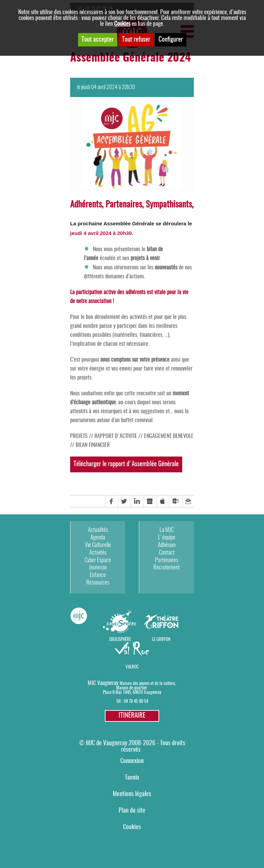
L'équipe (167, 538)
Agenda (98, 538)
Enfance (98, 575)
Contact (167, 553)
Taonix (132, 778)
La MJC (167, 530)
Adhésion (167, 545)
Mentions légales (132, 794)
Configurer (171, 40)
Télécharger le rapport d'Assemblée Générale (126, 464)
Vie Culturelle (98, 545)
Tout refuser (136, 40)
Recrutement (167, 567)
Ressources (98, 583)
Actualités (98, 530)
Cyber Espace (98, 560)
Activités (98, 553)
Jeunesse (98, 567)
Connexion (132, 761)
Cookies (122, 24)
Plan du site (132, 811)
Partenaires (167, 560)
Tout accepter (98, 40)
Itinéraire (132, 716)
